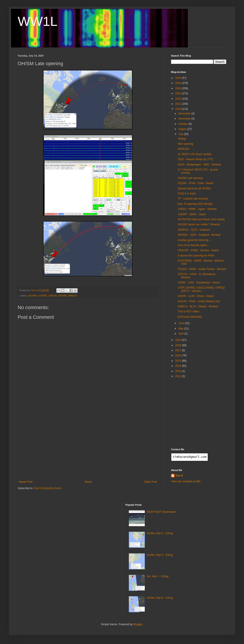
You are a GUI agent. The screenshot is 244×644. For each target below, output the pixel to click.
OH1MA (62, 296)
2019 (179, 340)
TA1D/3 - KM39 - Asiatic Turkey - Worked (202, 269)
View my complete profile (186, 481)
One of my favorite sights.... (194, 245)
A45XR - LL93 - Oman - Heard (196, 296)
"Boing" (182, 139)
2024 (179, 88)
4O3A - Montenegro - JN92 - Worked (199, 165)
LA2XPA (32, 296)
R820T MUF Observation (161, 512)
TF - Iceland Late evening (193, 199)
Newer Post (26, 482)
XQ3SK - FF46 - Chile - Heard (195, 183)
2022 (179, 99)
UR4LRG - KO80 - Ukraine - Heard (198, 250)
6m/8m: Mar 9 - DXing (160, 555)
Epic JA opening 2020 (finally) (195, 204)
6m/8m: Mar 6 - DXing (160, 533)
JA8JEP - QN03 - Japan (192, 214)
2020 (179, 109)
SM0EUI (72, 296)
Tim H (179, 476)
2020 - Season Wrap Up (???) (195, 159)
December (185, 114)
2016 (179, 355)
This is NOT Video (188, 312)
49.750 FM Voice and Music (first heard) (201, 219)
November (185, 119)
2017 (179, 350)
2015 (179, 361)
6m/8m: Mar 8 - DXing (160, 598)
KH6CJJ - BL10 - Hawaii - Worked (198, 306)
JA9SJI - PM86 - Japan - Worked (197, 209)
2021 (179, 104)
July (181, 134)
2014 (179, 366)
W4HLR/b (183, 149)
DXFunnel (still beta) (190, 317)
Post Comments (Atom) (48, 488)
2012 (179, 376)
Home (88, 482)
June (182, 323)
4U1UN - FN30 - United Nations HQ (199, 301)
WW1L (38, 21)
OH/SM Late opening (190, 178)
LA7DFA (42, 296)
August (183, 129)
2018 (179, 345)
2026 (179, 78)
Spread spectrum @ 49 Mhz (194, 188)
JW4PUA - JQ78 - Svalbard (194, 230)
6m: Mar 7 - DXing (157, 576)
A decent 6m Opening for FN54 (196, 256)
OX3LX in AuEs (187, 194)
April (181, 334)
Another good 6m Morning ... (194, 240)
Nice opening (185, 144)
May (181, 329)
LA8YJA (52, 296)
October (183, 124)
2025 (179, 83)
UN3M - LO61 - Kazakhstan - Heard (199, 283)
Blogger (138, 624)
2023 (179, 93)
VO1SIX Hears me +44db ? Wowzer (199, 224)
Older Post (150, 482)
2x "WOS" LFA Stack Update (195, 154)
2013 (179, 371)
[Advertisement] (88, 447)
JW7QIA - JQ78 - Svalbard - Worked (199, 235)
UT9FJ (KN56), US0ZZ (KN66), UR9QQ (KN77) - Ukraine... (201, 289)
